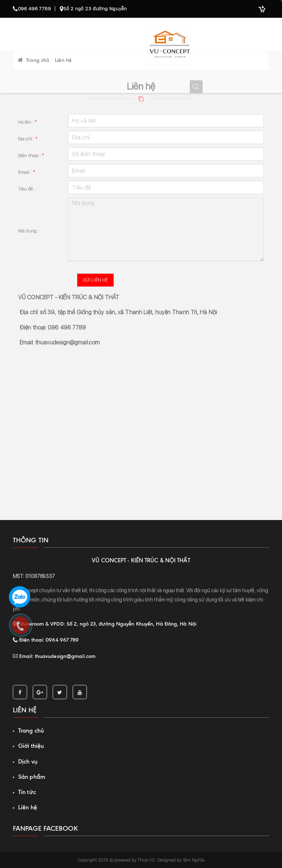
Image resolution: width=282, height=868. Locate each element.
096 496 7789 (32, 9)
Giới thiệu (31, 746)
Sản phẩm (32, 777)
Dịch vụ (28, 761)
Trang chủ (31, 730)
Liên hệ (28, 807)
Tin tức (27, 792)
